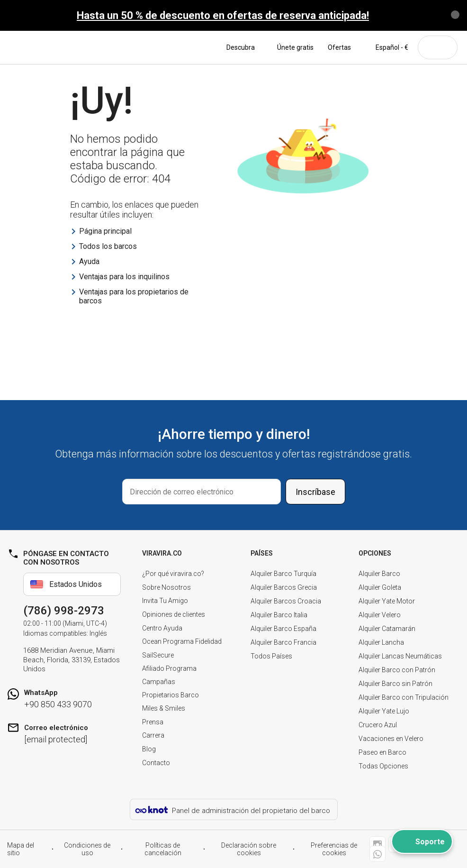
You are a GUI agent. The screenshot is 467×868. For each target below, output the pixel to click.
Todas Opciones (383, 766)
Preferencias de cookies (334, 849)
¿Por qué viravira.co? (173, 574)
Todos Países (271, 656)
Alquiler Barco (379, 574)
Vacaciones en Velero (391, 739)
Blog (149, 749)
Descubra (245, 47)
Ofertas (339, 47)
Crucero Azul (378, 725)
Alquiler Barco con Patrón (397, 670)
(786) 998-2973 (64, 611)
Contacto (156, 763)
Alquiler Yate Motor (387, 601)
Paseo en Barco (382, 752)
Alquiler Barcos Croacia (286, 601)
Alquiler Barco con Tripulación (404, 697)
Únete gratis (295, 47)
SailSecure (158, 655)
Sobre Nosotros (166, 587)
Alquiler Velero (380, 615)
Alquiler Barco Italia (279, 615)
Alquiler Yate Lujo (384, 711)
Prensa (153, 722)
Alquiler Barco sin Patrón (395, 684)
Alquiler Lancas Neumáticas (400, 656)
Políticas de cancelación (163, 849)
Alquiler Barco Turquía (283, 574)
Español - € (387, 47)
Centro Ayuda (162, 628)
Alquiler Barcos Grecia (284, 587)
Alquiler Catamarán (387, 629)
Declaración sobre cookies (249, 849)
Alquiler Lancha (381, 642)
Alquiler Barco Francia (283, 642)
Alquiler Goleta (380, 587)
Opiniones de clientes (174, 614)
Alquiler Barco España (283, 629)
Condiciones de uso (87, 849)
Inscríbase (315, 492)
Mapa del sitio (21, 849)
